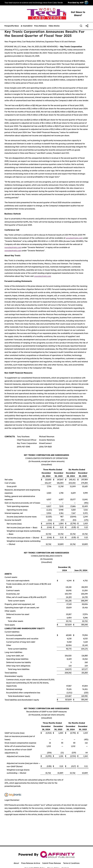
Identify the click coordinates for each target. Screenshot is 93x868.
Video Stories (54, 26)
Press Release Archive (31, 863)
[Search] (81, 26)
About (16, 863)
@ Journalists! (27, 26)
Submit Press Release (52, 863)
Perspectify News (12, 26)
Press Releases (41, 26)
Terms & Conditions (71, 863)
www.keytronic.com (74, 238)
